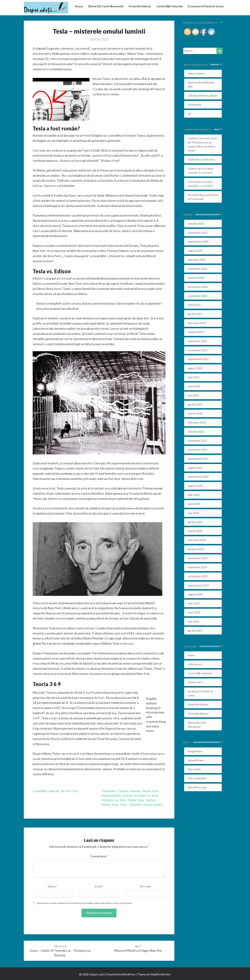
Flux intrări (194, 769)
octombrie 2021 (198, 450)
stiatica (150, 800)
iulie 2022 (194, 377)
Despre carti (195, 168)
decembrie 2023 (198, 287)
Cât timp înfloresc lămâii (203, 95)
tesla (115, 805)
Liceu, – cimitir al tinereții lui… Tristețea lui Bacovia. (60, 951)
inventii (127, 795)
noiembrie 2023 (197, 296)
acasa (78, 6)
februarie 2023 (197, 323)
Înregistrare (195, 751)
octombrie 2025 (198, 232)
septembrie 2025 (198, 241)
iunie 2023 (194, 305)
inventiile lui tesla (146, 795)
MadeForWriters (160, 974)
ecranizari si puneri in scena (205, 6)
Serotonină (194, 105)
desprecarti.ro (111, 795)
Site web (145, 886)
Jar (190, 114)
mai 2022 (193, 395)
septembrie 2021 (198, 459)
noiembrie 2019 (197, 567)
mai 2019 (193, 621)
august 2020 (195, 486)
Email (99, 886)
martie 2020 (195, 531)
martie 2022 (195, 413)
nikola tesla (136, 800)
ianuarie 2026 (196, 223)
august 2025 (195, 250)
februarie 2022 (197, 422)
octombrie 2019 (198, 576)
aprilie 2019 (195, 630)
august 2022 (195, 368)
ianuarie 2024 (196, 278)
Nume (53, 886)
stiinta (106, 805)
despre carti (150, 791)
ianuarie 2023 (196, 332)
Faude (191, 138)
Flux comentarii (197, 778)
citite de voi (195, 664)
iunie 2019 (194, 612)
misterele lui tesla (114, 800)
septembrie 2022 (198, 359)
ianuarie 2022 (196, 431)
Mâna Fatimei (196, 73)
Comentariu (99, 856)
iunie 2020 (194, 504)
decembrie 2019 (198, 558)
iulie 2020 (194, 495)
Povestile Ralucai (139, 6)
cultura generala (129, 791)
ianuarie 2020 (196, 549)
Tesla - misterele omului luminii (141, 805)
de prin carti (69, 791)
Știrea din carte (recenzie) (105, 6)
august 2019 (195, 594)
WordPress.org (197, 787)
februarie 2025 (197, 260)
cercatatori (109, 791)
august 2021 (195, 468)
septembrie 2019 (198, 585)
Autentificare (196, 760)
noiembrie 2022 (197, 341)
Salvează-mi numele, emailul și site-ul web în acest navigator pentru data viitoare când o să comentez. (85, 903)
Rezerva (210, 159)
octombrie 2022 (198, 350)
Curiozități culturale (169, 6)
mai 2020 (193, 513)
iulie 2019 (194, 603)
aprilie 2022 (195, 404)
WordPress (128, 974)
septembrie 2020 (198, 477)
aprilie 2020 (195, 522)
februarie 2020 (197, 540)
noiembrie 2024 (197, 269)
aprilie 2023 (195, 314)
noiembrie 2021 (197, 440)
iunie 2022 (194, 386)
